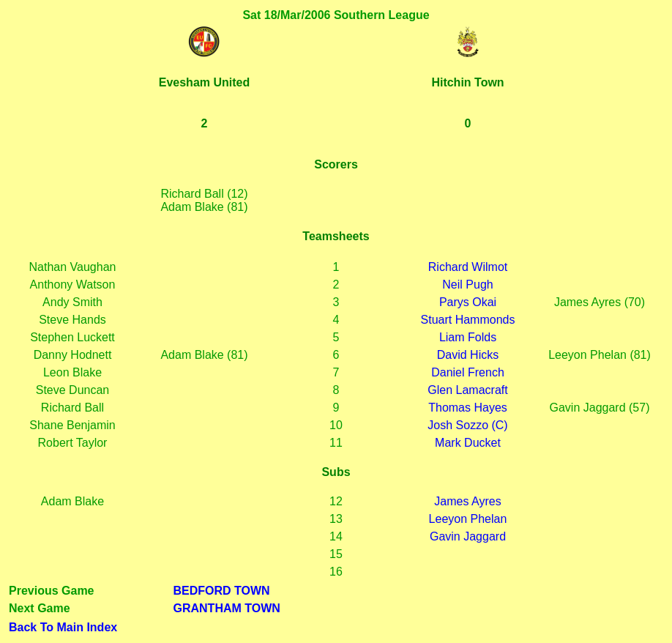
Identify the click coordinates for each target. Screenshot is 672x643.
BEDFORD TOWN (222, 591)
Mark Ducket (468, 443)
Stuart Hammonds (468, 320)
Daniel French (468, 372)
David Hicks (468, 355)
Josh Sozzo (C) (467, 425)
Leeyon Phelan (468, 519)
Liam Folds (468, 337)
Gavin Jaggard (468, 536)
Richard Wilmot (468, 267)
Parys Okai (468, 302)
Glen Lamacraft (467, 390)
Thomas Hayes (468, 408)
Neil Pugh (467, 285)
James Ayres (467, 501)
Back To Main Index (63, 627)
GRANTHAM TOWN (227, 608)
